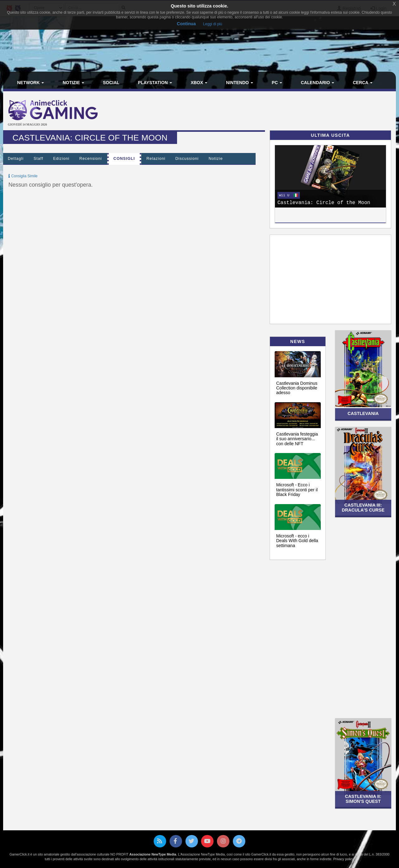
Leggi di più (212, 24)
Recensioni (91, 159)
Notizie (73, 83)
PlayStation (155, 83)
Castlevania (363, 413)
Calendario (317, 83)
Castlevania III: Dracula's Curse (363, 507)
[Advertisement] (265, 112)
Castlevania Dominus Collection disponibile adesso (297, 388)
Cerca (363, 83)
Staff (38, 159)
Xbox (199, 83)
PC (277, 83)
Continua (186, 24)
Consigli (124, 159)
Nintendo (240, 83)
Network (31, 83)
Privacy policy (343, 859)
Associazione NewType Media (153, 854)
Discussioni (187, 159)
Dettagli (16, 159)
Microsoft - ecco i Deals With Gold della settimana (297, 541)
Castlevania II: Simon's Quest (363, 799)
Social (111, 83)
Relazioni (156, 159)
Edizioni (61, 159)
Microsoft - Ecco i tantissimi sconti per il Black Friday (297, 490)
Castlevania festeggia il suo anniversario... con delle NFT (297, 439)
